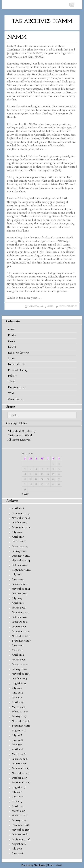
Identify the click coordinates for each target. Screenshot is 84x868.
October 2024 (20, 565)
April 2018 (18, 750)
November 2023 (21, 589)
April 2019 (18, 702)
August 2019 (19, 683)
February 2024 (20, 584)
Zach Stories (16, 399)
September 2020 (21, 641)
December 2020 (21, 631)
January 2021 (19, 627)
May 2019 (17, 698)
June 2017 (17, 797)
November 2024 (21, 561)
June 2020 (18, 646)
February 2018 (20, 759)
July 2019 (17, 688)
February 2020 (20, 664)
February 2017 (20, 816)
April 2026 (18, 509)
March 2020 (19, 660)
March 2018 (18, 754)
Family (12, 335)
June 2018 (17, 740)
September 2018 (21, 726)
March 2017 (18, 811)
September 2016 (21, 839)
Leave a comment (68, 306)
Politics (12, 376)
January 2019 (19, 716)
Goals (11, 341)
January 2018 (19, 764)
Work (11, 393)
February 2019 (20, 712)
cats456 (58, 865)
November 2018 (21, 721)
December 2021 (20, 613)
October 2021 (19, 617)
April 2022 (18, 603)
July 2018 (17, 735)
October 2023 (19, 594)
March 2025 (18, 542)
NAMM (17, 37)
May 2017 (17, 802)
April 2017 (18, 806)
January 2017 (19, 820)
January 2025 (19, 551)
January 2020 (19, 669)
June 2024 (17, 579)
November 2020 (21, 636)
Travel (12, 382)
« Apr (25, 494)
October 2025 (19, 523)
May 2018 (17, 745)
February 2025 (20, 546)
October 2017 (19, 778)
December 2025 (21, 513)
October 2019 (19, 679)
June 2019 (17, 693)
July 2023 (17, 598)
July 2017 (17, 792)
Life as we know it (19, 353)
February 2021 (20, 622)
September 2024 (21, 570)
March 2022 (19, 608)
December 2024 (21, 556)
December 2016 (21, 825)
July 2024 (17, 575)
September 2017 (21, 783)
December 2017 (20, 768)
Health (12, 347)
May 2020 (17, 650)
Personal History (18, 370)
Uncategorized (17, 388)
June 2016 (17, 853)
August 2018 (19, 731)
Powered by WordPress (33, 865)
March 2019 (18, 707)
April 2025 (18, 537)
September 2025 (21, 528)
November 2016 (21, 830)
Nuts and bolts (17, 364)
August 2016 (19, 844)
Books (12, 330)
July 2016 (17, 849)
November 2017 (21, 773)
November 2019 (21, 674)
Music (12, 359)
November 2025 (21, 518)
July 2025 (17, 532)
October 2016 (19, 835)
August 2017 (19, 787)
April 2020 (18, 655)
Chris (50, 306)
